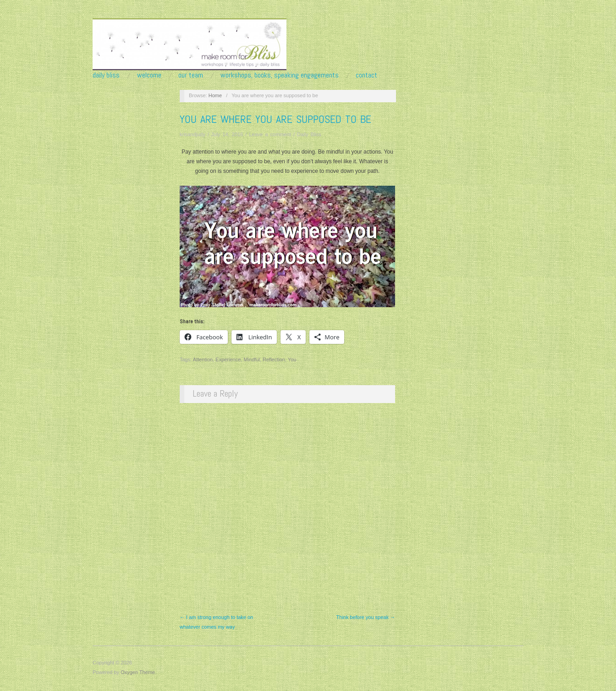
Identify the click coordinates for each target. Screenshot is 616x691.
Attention (203, 359)
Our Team (191, 75)
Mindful (251, 359)
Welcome (149, 75)
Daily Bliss (106, 75)
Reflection (274, 359)
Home (215, 95)
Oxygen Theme (138, 672)
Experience (228, 359)
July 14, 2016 (227, 134)
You (292, 359)
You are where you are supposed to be (275, 119)
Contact (366, 75)
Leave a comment (270, 134)
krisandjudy (192, 134)
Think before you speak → (366, 617)
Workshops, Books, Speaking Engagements (280, 75)
